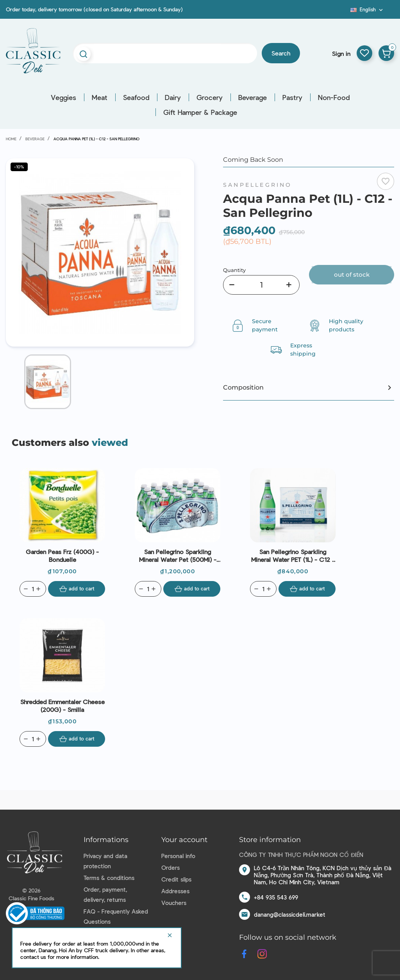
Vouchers (174, 903)
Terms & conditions (109, 878)
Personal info (178, 856)
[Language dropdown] (367, 9)
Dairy (173, 97)
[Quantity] (261, 285)
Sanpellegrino (258, 185)
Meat (100, 97)
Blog (346, 12)
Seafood (136, 97)
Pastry (292, 97)
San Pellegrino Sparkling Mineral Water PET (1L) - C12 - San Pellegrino (293, 556)
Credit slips (176, 879)
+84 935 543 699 (276, 897)
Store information (270, 840)
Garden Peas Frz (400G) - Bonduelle (62, 555)
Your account (184, 840)
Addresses (175, 891)
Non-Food (334, 97)
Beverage (253, 97)
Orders (171, 867)
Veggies (63, 97)
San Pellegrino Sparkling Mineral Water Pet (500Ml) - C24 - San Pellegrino (178, 556)
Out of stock (352, 275)
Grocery (210, 97)
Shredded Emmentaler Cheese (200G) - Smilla (62, 705)
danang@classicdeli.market (290, 914)
